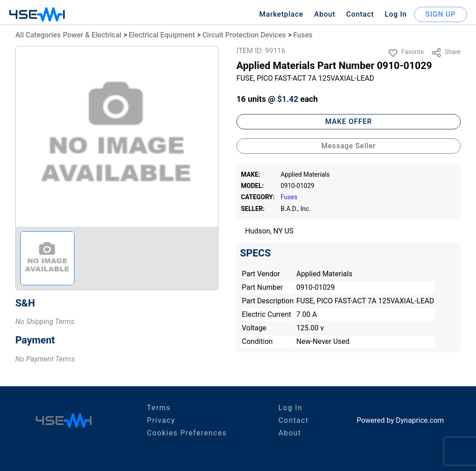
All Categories (38, 35)
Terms (159, 408)
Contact (360, 14)
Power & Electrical (92, 35)
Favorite (406, 53)
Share (446, 53)
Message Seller (349, 146)
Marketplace (281, 14)
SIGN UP (441, 14)
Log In (396, 14)
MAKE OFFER (349, 121)
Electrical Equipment (162, 35)
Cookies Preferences (187, 433)
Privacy (161, 420)
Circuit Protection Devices (244, 35)
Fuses (303, 35)
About (325, 14)
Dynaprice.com (420, 420)
